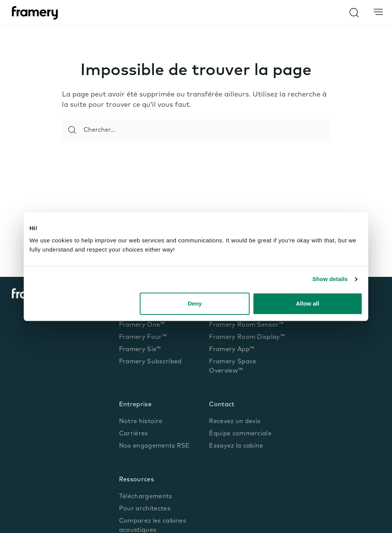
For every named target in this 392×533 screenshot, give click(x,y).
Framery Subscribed (150, 362)
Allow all (308, 303)
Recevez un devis (235, 422)
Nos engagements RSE (154, 446)
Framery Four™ (143, 337)
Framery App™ (232, 350)
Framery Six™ (140, 350)
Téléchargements (146, 497)
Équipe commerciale (240, 434)
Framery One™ (142, 325)
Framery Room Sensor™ (246, 325)
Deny (195, 303)
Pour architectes (145, 509)
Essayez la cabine (236, 446)
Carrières (134, 434)
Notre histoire (141, 422)
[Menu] (378, 12)
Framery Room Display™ (247, 337)
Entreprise (135, 405)
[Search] (72, 130)
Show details (330, 279)
